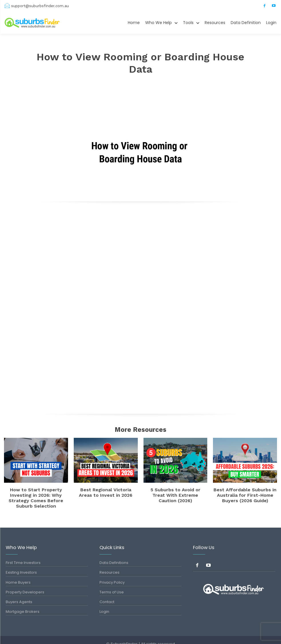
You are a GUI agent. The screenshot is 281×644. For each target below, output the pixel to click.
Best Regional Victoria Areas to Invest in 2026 (106, 491)
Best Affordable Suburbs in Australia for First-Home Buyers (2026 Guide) (245, 493)
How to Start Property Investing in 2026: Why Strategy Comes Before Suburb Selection (36, 493)
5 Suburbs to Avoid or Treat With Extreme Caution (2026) (175, 491)
